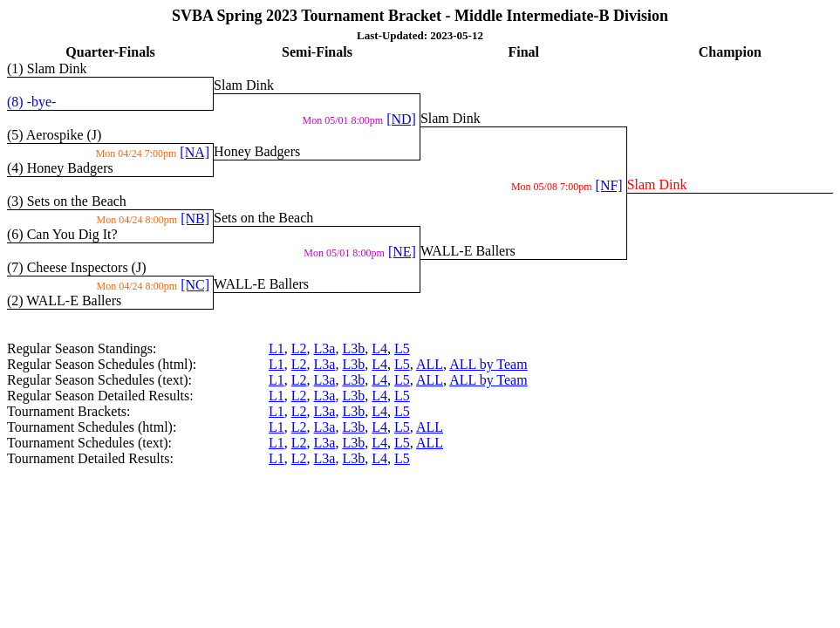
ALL (430, 364)
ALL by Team (488, 364)
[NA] (195, 152)
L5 (402, 348)
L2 (299, 348)
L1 (277, 348)
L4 (379, 348)
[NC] (195, 285)
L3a (325, 348)
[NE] (402, 252)
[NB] (195, 218)
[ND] (401, 119)
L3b (353, 348)
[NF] (609, 185)
